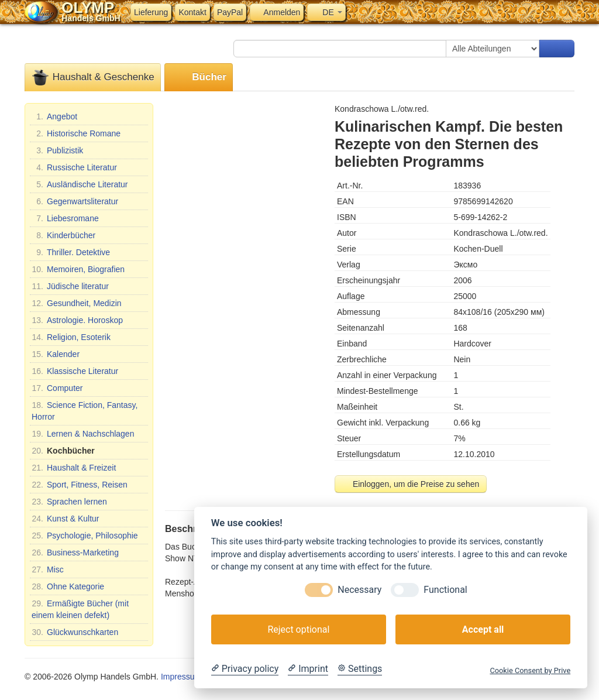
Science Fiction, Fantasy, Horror (85, 410)
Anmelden (277, 12)
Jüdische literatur (70, 286)
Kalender (56, 354)
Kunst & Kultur (66, 519)
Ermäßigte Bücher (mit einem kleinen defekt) (80, 609)
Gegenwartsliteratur (75, 201)
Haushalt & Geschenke (93, 78)
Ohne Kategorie (68, 586)
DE (326, 12)
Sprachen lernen (69, 502)
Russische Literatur (74, 167)
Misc (48, 569)
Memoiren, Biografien (78, 269)
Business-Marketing (75, 553)
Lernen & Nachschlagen (83, 434)
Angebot (54, 116)
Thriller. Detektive (71, 252)
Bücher (199, 78)
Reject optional (298, 629)
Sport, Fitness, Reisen (80, 485)
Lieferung (151, 12)
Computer (57, 388)
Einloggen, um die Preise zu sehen (411, 484)
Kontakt (192, 12)
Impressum (181, 677)
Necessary (359, 590)
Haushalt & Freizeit (74, 468)
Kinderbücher (63, 235)
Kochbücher (63, 451)
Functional (445, 590)
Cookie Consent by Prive (530, 670)
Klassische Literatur (75, 371)
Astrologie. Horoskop (77, 320)
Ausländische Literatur (80, 184)
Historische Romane (76, 133)
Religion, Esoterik (71, 337)
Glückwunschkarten (75, 632)
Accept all (483, 629)
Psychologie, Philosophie (85, 536)
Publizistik (57, 150)
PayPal (230, 12)
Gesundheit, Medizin (77, 303)
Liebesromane (65, 218)
